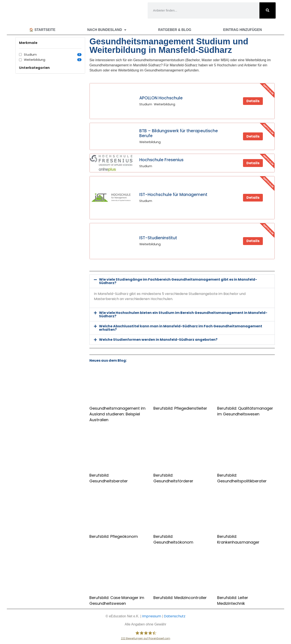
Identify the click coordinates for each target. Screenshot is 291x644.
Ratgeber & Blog (175, 30)
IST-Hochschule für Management (173, 195)
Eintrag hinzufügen (242, 30)
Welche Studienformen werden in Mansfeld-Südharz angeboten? (158, 340)
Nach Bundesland (107, 30)
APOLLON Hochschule (161, 98)
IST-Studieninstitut (158, 238)
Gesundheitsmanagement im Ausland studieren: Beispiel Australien (117, 414)
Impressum (152, 616)
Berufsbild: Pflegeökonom (114, 536)
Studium (53, 55)
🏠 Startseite (42, 30)
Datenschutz (175, 616)
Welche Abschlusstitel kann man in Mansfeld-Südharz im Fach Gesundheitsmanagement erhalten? (181, 328)
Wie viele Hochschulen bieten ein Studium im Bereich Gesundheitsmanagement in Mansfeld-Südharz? (183, 314)
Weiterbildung (53, 60)
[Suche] (268, 10)
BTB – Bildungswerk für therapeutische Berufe (179, 133)
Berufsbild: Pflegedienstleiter (180, 408)
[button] (182, 281)
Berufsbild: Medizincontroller (180, 598)
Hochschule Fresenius (161, 160)
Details (253, 101)
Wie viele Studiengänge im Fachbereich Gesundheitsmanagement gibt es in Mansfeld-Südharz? (178, 281)
